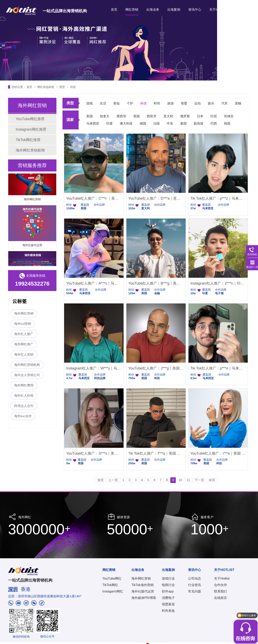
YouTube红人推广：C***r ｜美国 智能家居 (94, 198)
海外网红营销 (32, 200)
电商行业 (168, 585)
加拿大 (105, 116)
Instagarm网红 (113, 591)
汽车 (225, 103)
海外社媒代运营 (32, 246)
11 (188, 480)
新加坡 (199, 123)
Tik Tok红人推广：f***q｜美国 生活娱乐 (156, 453)
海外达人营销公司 (27, 375)
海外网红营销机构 (27, 365)
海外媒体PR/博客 (144, 598)
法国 (156, 123)
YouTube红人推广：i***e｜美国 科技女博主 (218, 453)
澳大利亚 (126, 123)
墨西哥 (121, 116)
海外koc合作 (23, 416)
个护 (130, 103)
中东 (170, 123)
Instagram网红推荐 (31, 129)
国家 (70, 120)
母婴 (184, 103)
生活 (103, 103)
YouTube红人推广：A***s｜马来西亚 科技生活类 (94, 283)
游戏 (89, 103)
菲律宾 (229, 116)
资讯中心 (195, 10)
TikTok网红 (110, 585)
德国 (143, 123)
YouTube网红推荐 (30, 119)
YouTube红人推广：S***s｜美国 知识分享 (94, 453)
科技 (73, 87)
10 (180, 480)
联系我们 (221, 591)
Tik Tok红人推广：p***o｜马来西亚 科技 (218, 368)
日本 (200, 116)
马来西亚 (93, 123)
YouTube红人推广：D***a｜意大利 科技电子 (156, 198)
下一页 (199, 480)
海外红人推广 (24, 334)
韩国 (227, 123)
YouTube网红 (112, 578)
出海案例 (174, 10)
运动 (198, 103)
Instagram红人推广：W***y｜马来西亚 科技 (94, 368)
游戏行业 (168, 578)
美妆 (117, 103)
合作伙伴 (221, 585)
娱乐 (211, 103)
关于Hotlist (222, 578)
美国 (89, 116)
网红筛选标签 (46, 87)
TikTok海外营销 (143, 585)
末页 (212, 480)
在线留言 (221, 598)
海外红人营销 (24, 355)
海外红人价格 (24, 396)
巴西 (214, 123)
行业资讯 (195, 585)
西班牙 (152, 116)
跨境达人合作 (24, 406)
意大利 (168, 116)
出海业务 (153, 10)
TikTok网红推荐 (28, 140)
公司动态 (195, 578)
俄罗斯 (185, 116)
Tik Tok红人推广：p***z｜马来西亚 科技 (218, 198)
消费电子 (168, 598)
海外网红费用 (24, 385)
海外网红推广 (24, 344)
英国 (136, 116)
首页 (114, 10)
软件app (168, 591)
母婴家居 (168, 604)
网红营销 (132, 10)
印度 (109, 123)
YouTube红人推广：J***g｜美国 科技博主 (156, 368)
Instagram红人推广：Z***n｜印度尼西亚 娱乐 (218, 283)
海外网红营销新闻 (30, 150)
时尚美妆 (168, 611)
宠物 (238, 103)
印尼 (214, 116)
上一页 (113, 480)
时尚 (157, 103)
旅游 (171, 103)
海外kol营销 (23, 324)
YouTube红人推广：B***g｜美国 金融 (156, 283)
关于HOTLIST (219, 10)
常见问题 (195, 591)
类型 (62, 87)
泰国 (183, 123)
